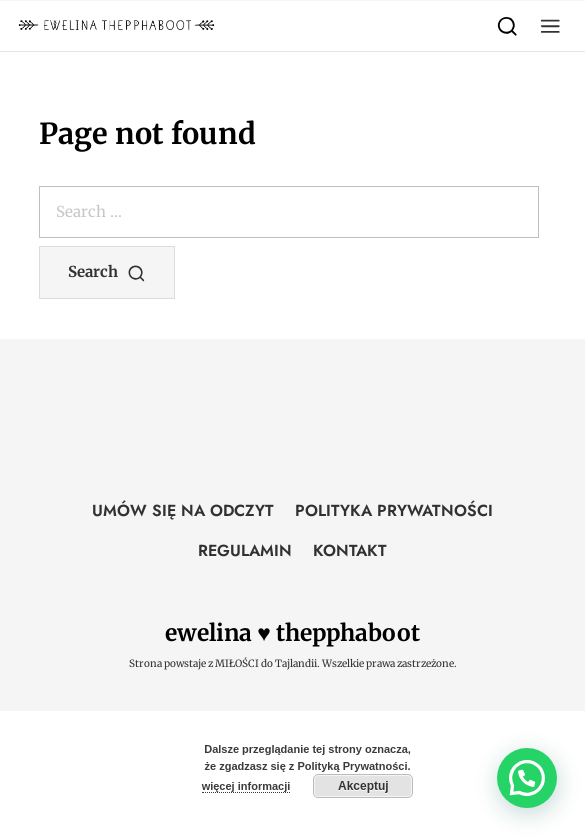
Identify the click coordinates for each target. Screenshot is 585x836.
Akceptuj (363, 786)
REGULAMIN (245, 550)
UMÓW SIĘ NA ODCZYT (183, 510)
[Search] (507, 25)
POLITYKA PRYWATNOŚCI (394, 510)
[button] (550, 25)
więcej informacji (246, 786)
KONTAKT (350, 550)
